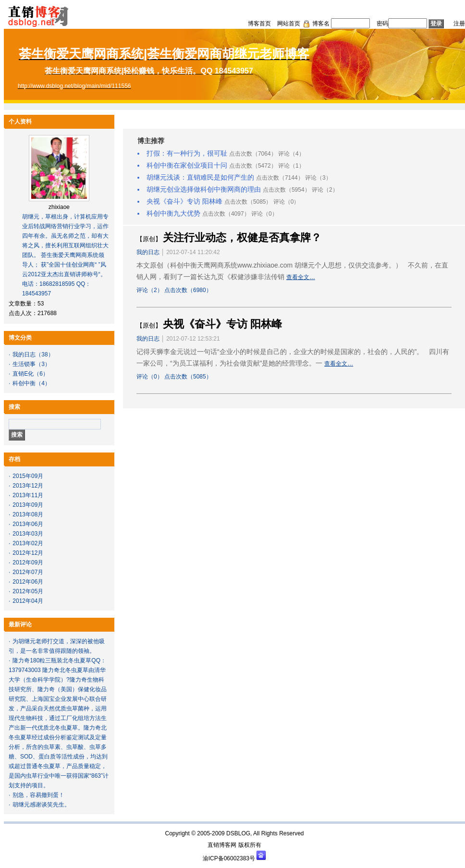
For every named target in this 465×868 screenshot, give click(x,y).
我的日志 (24, 355)
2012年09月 (28, 562)
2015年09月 (28, 476)
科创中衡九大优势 (173, 213)
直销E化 (23, 374)
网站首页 (289, 24)
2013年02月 (28, 543)
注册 (459, 24)
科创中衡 (24, 383)
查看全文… (301, 277)
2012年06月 (28, 582)
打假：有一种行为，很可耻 (187, 153)
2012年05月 (28, 591)
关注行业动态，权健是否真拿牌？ (242, 238)
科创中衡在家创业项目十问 (187, 165)
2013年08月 (28, 514)
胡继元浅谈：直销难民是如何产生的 (200, 177)
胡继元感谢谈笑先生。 (41, 805)
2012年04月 (28, 601)
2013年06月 (28, 524)
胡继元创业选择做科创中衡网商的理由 (204, 189)
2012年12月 (28, 553)
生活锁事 (24, 364)
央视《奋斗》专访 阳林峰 (184, 201)
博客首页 (259, 24)
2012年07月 (28, 572)
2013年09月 (28, 505)
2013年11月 (28, 495)
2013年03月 (28, 534)
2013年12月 (28, 486)
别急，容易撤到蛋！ (38, 795)
